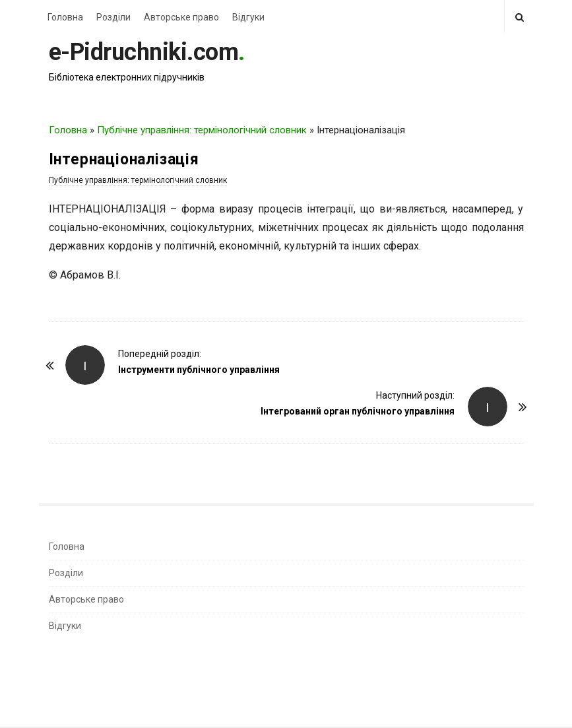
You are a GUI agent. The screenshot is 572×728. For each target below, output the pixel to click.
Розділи (113, 17)
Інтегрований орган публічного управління (358, 411)
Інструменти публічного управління (199, 370)
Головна (65, 17)
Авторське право (181, 17)
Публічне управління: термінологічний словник (202, 130)
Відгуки (248, 17)
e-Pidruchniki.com (144, 52)
